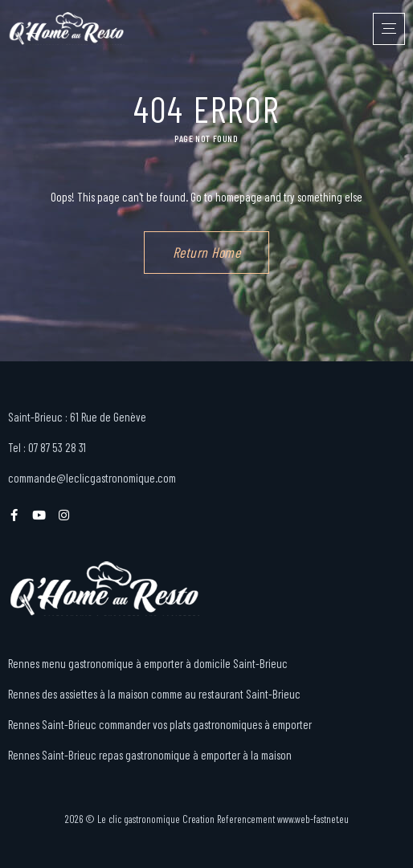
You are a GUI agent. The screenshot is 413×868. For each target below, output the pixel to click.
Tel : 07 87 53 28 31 (47, 447)
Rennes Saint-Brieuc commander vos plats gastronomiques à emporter (160, 724)
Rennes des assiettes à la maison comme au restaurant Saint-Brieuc (154, 694)
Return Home (207, 252)
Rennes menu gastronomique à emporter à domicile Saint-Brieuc (148, 663)
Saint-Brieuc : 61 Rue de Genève (77, 417)
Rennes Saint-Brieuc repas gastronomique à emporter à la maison (150, 755)
